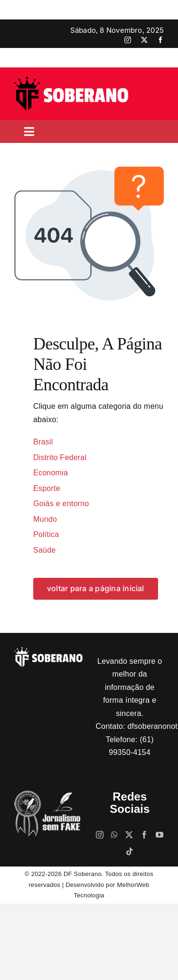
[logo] (71, 80)
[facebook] (160, 40)
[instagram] (128, 40)
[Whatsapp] (114, 835)
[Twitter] (129, 835)
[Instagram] (100, 835)
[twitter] (144, 40)
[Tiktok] (130, 851)
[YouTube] (159, 835)
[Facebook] (144, 835)
